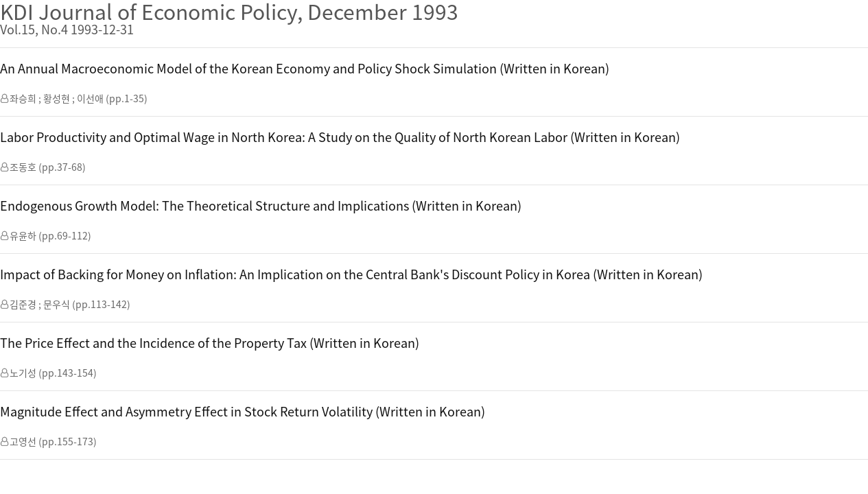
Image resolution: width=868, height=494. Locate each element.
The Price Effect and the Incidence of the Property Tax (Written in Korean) (210, 343)
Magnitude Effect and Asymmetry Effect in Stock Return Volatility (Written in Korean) (243, 411)
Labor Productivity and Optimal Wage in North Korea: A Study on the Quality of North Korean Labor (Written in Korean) (340, 137)
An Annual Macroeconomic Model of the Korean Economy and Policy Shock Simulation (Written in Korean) (305, 68)
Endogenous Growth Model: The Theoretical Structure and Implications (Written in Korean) (261, 205)
